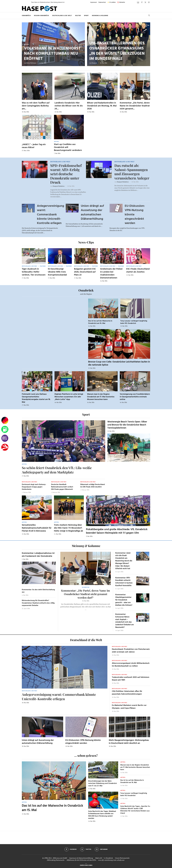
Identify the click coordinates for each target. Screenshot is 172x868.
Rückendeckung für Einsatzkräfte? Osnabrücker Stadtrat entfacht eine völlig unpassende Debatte (38, 603)
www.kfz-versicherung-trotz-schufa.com (111, 860)
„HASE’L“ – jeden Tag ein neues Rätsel (34, 146)
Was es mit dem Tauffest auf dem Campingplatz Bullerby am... (36, 106)
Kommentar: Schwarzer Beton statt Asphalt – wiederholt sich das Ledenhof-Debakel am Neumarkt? (125, 621)
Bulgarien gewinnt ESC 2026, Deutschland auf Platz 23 (85, 272)
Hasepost (95, 63)
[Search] (149, 16)
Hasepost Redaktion (59, 186)
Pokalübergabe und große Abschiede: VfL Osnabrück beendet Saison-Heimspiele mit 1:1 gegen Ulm (117, 531)
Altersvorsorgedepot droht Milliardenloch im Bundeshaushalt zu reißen (131, 665)
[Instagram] (149, 2)
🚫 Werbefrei (121, 2)
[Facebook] (142, 2)
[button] (27, 2)
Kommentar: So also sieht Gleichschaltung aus (38, 591)
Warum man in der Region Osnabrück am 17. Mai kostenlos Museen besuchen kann (101, 397)
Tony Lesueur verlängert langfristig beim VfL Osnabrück (134, 322)
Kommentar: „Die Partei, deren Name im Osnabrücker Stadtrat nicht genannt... (135, 106)
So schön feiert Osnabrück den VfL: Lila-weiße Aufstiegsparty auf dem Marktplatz (57, 470)
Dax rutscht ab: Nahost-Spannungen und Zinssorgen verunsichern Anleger (132, 172)
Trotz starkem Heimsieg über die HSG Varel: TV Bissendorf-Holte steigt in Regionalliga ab (69, 528)
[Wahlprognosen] (5, 420)
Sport (86, 16)
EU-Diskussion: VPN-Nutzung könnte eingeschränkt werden (83, 742)
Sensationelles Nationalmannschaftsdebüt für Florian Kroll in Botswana (37, 528)
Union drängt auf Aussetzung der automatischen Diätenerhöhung (92, 212)
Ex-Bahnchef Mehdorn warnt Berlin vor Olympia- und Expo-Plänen (129, 707)
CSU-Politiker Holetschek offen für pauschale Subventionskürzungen (127, 693)
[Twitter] (145, 2)
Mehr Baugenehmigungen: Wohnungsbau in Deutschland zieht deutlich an (129, 742)
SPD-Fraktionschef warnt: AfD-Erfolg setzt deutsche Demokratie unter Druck (66, 174)
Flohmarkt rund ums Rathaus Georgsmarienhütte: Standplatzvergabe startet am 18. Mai (36, 398)
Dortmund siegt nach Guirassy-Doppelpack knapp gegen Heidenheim (34, 487)
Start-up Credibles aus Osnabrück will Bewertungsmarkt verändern (68, 147)
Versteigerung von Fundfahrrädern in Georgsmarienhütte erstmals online (135, 397)
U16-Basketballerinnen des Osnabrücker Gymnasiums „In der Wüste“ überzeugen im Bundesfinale (117, 51)
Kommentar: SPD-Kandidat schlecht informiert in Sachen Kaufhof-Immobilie (124, 582)
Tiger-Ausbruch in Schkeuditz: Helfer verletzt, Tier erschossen (34, 272)
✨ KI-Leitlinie (111, 2)
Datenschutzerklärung (86, 858)
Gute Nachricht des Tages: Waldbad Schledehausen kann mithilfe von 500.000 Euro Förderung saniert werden (102, 815)
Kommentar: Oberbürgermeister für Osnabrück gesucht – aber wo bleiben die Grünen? (124, 600)
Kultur (78, 16)
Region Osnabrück (41, 16)
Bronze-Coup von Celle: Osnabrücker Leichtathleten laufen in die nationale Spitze (119, 363)
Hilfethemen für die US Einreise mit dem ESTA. (81, 860)
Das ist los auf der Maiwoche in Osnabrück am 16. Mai (100, 322)
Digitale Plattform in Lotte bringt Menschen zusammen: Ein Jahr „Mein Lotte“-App (69, 397)
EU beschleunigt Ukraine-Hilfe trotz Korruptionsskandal (57, 272)
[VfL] (5, 438)
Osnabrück (26, 16)
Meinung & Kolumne (100, 16)
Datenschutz (102, 2)
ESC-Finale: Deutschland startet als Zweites (138, 270)
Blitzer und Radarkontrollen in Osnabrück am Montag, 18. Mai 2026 (102, 106)
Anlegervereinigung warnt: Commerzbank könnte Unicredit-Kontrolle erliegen (51, 215)
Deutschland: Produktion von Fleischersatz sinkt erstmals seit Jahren (131, 651)
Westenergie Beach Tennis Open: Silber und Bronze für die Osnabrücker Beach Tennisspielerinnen (127, 425)
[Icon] (34, 256)
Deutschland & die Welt (62, 16)
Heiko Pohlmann (31, 63)
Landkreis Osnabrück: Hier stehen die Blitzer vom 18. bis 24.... (69, 106)
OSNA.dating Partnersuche (56, 860)
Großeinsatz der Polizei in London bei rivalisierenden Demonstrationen (111, 273)
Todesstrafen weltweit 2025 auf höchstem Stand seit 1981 (131, 679)
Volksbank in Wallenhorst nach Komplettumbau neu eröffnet (52, 54)
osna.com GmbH (62, 858)
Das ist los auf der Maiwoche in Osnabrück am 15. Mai (52, 808)
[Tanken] (5, 429)
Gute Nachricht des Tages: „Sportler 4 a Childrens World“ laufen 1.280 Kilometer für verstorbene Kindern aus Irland (135, 810)
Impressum (94, 2)
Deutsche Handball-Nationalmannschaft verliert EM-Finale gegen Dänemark (62, 487)
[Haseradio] (5, 447)
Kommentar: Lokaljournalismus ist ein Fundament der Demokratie (38, 555)
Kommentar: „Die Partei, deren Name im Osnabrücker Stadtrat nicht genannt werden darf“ (86, 594)
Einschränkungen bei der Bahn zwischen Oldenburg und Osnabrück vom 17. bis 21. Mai (102, 783)
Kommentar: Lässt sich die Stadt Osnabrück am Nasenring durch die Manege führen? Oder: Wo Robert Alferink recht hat (124, 561)
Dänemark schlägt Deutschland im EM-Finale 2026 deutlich (93, 486)
